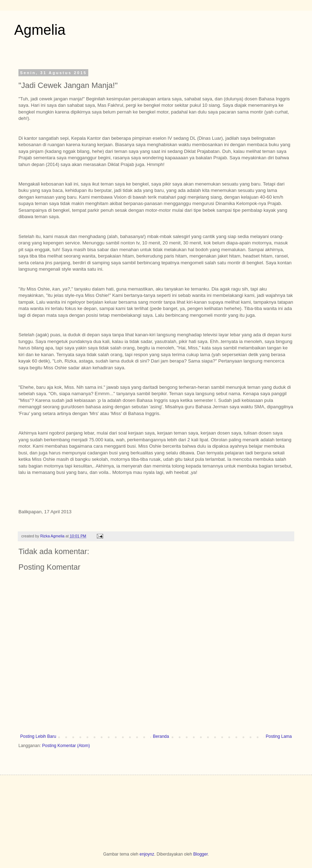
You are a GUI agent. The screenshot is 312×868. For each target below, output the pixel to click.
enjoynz (147, 854)
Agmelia (40, 30)
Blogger (200, 854)
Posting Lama (279, 736)
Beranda (161, 736)
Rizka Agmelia (53, 536)
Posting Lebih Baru (38, 736)
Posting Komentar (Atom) (66, 746)
